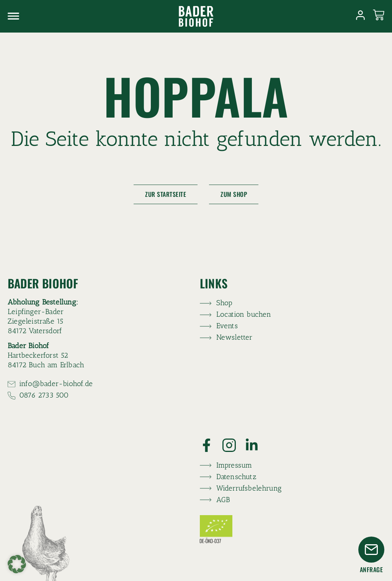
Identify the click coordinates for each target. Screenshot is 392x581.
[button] (17, 564)
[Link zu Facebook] (211, 445)
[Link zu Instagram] (234, 445)
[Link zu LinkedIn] (256, 445)
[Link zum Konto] (360, 15)
